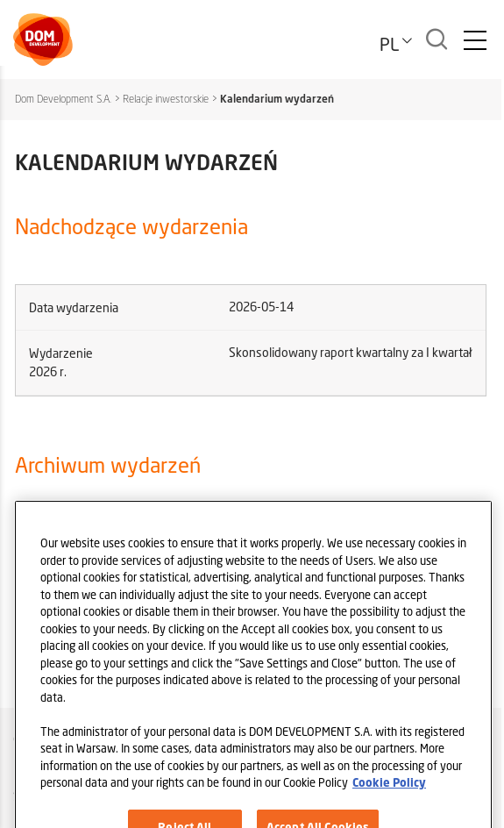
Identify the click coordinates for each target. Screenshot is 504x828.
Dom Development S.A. (63, 99)
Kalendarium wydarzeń (277, 99)
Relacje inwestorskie (166, 99)
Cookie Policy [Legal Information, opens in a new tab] (389, 796)
